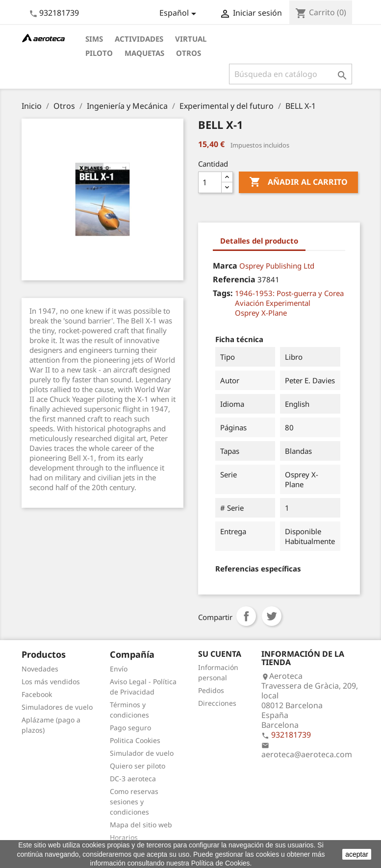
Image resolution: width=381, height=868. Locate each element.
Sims (94, 39)
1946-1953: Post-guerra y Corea (289, 293)
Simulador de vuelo (142, 753)
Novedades (40, 669)
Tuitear (272, 616)
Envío (119, 669)
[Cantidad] (210, 182)
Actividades (139, 39)
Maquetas (144, 53)
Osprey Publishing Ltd (277, 266)
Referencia (234, 279)
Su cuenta (220, 654)
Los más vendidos (51, 682)
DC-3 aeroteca (133, 779)
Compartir (246, 616)
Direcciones (217, 703)
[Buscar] (291, 74)
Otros (189, 53)
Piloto (99, 53)
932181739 (59, 13)
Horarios (124, 837)
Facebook (37, 694)
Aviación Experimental (273, 303)
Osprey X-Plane (261, 313)
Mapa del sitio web (141, 825)
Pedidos (211, 690)
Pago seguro (130, 728)
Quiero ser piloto (138, 766)
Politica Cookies (135, 740)
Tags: (223, 293)
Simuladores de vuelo (57, 707)
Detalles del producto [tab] (259, 241)
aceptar (357, 854)
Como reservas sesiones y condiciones (134, 802)
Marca (225, 266)
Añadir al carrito (298, 182)
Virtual (191, 39)
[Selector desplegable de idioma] (179, 14)
